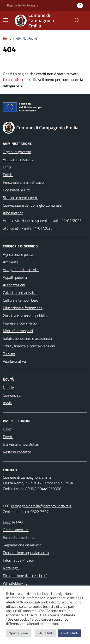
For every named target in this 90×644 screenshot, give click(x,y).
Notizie (8, 387)
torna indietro (14, 79)
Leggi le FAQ (13, 522)
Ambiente (11, 262)
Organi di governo (17, 152)
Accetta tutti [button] (69, 633)
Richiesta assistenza (19, 537)
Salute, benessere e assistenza (27, 338)
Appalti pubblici (15, 277)
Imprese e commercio (20, 323)
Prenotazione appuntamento (26, 553)
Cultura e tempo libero (21, 300)
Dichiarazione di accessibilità (25, 576)
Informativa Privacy (18, 560)
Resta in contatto (17, 452)
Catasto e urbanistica (20, 293)
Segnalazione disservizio (22, 545)
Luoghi (8, 429)
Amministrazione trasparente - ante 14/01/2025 (42, 220)
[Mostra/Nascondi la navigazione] (6, 20)
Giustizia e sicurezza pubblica (26, 315)
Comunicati (12, 395)
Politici (8, 175)
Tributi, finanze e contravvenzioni (29, 346)
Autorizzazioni (14, 285)
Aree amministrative (19, 159)
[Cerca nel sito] (77, 21)
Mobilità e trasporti (18, 331)
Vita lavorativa (14, 361)
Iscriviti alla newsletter (21, 444)
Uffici (7, 167)
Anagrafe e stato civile (21, 270)
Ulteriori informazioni (43, 624)
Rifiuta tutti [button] (45, 633)
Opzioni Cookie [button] (19, 633)
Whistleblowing (15, 583)
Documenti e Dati (17, 190)
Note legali (12, 568)
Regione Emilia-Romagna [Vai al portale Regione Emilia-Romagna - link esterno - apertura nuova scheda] (22, 5)
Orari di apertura (16, 530)
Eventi (8, 437)
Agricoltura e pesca (18, 254)
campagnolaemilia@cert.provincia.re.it (41, 506)
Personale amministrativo (23, 182)
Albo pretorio (13, 213)
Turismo (9, 354)
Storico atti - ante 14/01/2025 (28, 228)
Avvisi (8, 403)
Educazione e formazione (23, 308)
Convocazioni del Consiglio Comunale (32, 205)
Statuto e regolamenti (21, 198)
